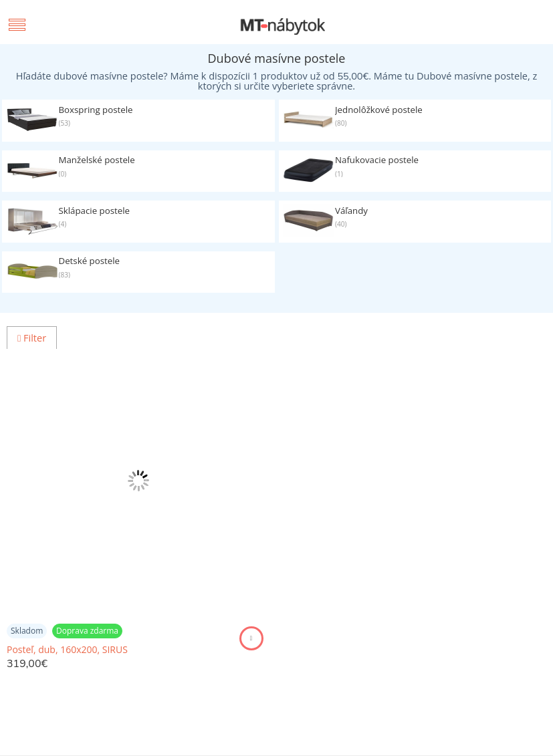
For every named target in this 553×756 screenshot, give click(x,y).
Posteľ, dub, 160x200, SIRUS (67, 650)
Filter (32, 338)
